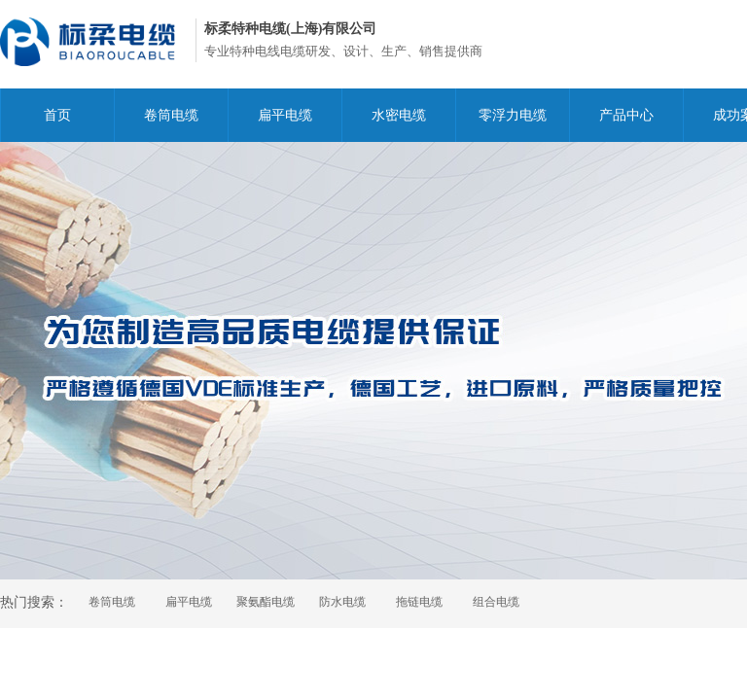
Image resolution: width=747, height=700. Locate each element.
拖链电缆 (419, 602)
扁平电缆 (285, 115)
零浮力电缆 (513, 115)
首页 (57, 115)
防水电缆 (342, 602)
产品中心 (626, 115)
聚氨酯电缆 (266, 602)
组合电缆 (496, 602)
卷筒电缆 (171, 115)
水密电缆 (399, 115)
